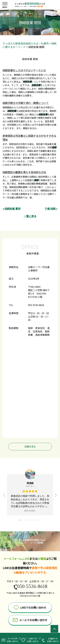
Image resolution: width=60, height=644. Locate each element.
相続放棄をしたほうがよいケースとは (24, 70)
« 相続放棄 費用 (12, 209)
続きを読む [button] (30, 511)
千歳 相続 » (51, 209)
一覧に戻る (30, 216)
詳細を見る (30, 446)
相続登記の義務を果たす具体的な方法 (24, 172)
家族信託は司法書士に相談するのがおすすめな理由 (29, 138)
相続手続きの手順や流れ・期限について (26, 103)
